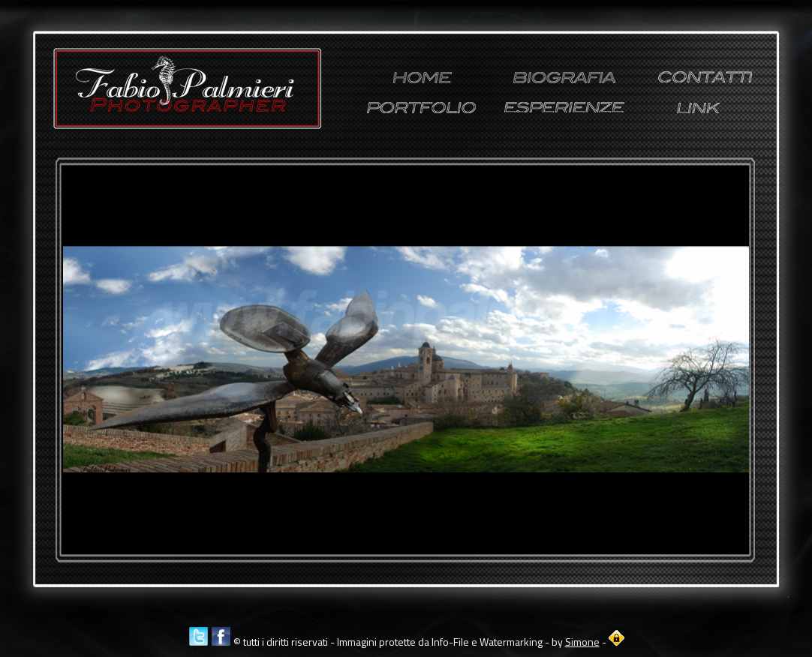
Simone (582, 642)
